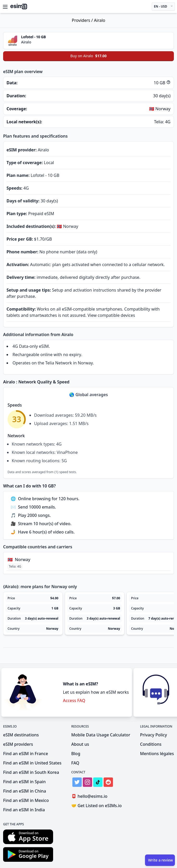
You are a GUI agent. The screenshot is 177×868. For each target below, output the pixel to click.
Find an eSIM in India (24, 810)
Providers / (83, 20)
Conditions (151, 744)
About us (80, 744)
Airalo (100, 20)
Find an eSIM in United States (32, 763)
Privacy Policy (153, 735)
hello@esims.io (90, 796)
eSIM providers (18, 744)
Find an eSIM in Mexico (26, 800)
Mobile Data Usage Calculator (101, 735)
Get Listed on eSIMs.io (97, 806)
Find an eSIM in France (26, 754)
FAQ (75, 763)
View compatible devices (111, 315)
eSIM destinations (21, 735)
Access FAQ (74, 700)
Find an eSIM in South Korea (31, 772)
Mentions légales (157, 754)
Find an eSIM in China (25, 791)
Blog (76, 754)
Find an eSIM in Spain (24, 782)
